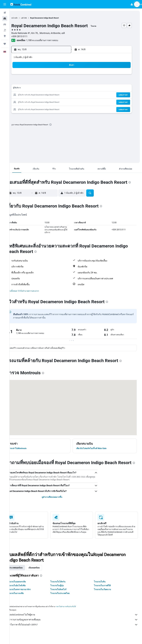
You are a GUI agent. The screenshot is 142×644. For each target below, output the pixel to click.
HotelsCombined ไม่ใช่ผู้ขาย (77, 623)
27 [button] (46, 102)
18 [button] (33, 95)
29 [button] (60, 102)
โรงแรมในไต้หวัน (64, 590)
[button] (5, 4)
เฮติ (31, 18)
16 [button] (66, 88)
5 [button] (40, 82)
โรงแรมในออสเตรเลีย (25, 590)
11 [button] (33, 88)
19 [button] (40, 95)
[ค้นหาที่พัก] (5, 19)
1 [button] (60, 75)
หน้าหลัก (23, 18)
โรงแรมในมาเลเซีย (24, 602)
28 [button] (53, 102)
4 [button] (33, 82)
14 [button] (53, 88)
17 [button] (26, 95)
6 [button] (46, 82)
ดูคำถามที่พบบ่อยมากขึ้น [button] (58, 506)
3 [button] (26, 82)
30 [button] (66, 102)
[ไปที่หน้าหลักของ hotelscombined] (21, 4)
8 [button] (60, 82)
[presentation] (59, 125)
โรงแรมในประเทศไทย (66, 602)
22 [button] (60, 95)
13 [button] (46, 88)
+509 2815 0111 (28, 36)
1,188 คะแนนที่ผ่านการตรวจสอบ (51, 40)
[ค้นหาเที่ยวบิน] (5, 13)
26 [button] (40, 102)
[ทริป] (5, 44)
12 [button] (40, 88)
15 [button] (60, 88)
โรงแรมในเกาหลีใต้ (105, 594)
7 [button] (53, 82)
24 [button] (26, 102)
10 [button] (26, 88)
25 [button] (33, 102)
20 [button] (46, 95)
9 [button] (66, 82)
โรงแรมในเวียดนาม (105, 598)
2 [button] (66, 75)
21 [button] (53, 95)
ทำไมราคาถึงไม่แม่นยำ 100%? (77, 633)
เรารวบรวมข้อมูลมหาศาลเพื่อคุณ (77, 628)
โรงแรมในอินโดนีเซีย (25, 594)
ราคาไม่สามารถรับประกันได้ (74, 615)
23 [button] (66, 95)
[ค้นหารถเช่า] (5, 24)
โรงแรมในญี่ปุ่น (63, 594)
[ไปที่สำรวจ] (5, 36)
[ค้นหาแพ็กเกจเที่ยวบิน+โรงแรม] (5, 30)
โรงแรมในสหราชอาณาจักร (27, 598)
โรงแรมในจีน (102, 590)
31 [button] (26, 108)
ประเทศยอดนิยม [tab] (24, 576)
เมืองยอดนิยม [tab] (43, 576)
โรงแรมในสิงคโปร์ (64, 598)
